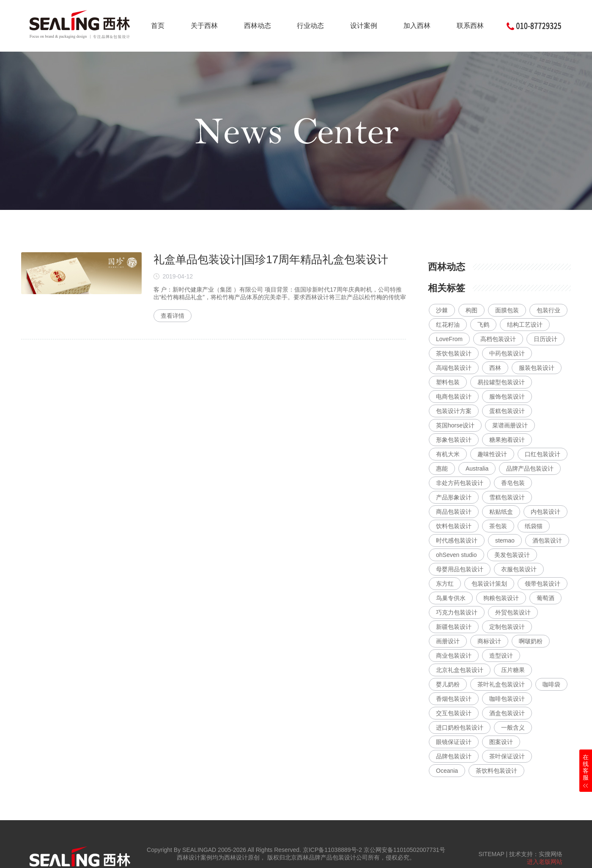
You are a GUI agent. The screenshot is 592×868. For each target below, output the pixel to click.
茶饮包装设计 (454, 353)
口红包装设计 (543, 454)
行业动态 (310, 26)
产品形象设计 (454, 497)
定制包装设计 (507, 627)
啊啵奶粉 (531, 641)
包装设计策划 (489, 584)
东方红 (445, 584)
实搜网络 (551, 854)
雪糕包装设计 (507, 497)
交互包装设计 (454, 713)
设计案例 (364, 26)
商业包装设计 (454, 656)
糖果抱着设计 (507, 440)
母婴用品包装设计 (460, 569)
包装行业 (548, 310)
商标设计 (489, 641)
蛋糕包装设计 (507, 411)
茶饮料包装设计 (496, 771)
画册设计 (448, 641)
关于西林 (204, 26)
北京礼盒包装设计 (460, 670)
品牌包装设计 (454, 756)
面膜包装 (507, 310)
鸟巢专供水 (451, 598)
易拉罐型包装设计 (501, 382)
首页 (158, 26)
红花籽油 (448, 325)
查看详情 (173, 316)
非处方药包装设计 (460, 483)
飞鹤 (483, 325)
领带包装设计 (543, 584)
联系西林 (470, 26)
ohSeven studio (456, 555)
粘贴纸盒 (501, 512)
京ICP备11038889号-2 (332, 850)
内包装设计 (545, 512)
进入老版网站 (545, 862)
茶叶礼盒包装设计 (501, 684)
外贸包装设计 (513, 612)
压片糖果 (513, 670)
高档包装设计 (498, 339)
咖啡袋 (551, 684)
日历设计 (545, 339)
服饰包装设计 (507, 397)
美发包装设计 (512, 555)
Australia (477, 468)
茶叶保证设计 (507, 756)
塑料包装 (448, 382)
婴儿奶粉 (448, 684)
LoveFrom (449, 339)
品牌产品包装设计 (530, 468)
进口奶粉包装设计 (460, 727)
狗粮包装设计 (501, 598)
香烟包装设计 (454, 699)
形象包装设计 (454, 440)
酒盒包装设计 (507, 713)
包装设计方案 (454, 411)
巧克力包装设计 (457, 612)
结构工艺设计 (525, 325)
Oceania (447, 771)
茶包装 (498, 526)
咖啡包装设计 (507, 699)
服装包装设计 (537, 368)
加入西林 (417, 26)
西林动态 (258, 26)
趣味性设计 (492, 454)
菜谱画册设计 (510, 425)
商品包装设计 (454, 512)
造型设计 (501, 656)
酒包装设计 (547, 540)
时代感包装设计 (457, 540)
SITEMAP (491, 854)
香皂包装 (513, 483)
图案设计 (501, 742)
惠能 (442, 468)
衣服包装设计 (519, 569)
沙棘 (442, 310)
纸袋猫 (534, 526)
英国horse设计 (455, 425)
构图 (471, 310)
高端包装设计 (454, 368)
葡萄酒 (545, 598)
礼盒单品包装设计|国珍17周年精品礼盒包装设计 (271, 259)
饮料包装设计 (454, 526)
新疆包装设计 (454, 627)
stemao (505, 540)
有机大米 (448, 454)
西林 (495, 368)
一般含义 (513, 727)
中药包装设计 (507, 353)
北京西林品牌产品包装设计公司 (326, 857)
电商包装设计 (454, 397)
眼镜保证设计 (454, 742)
